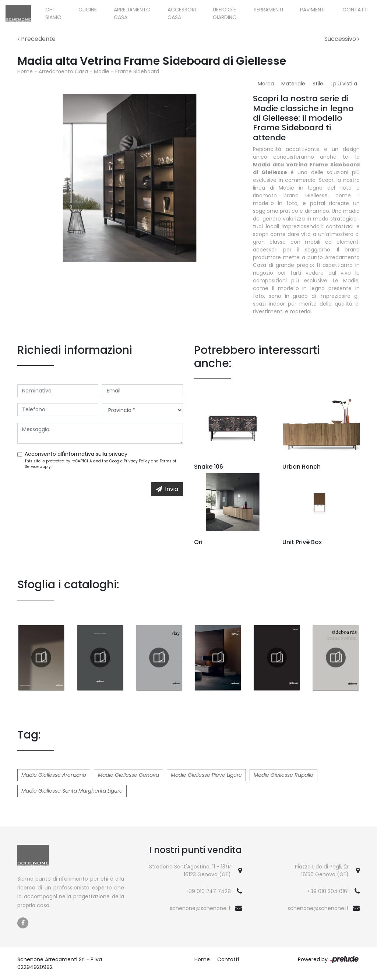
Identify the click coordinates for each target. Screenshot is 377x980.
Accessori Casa (182, 13)
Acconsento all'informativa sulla (76, 454)
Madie (102, 71)
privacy (118, 454)
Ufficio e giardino (225, 13)
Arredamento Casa (132, 13)
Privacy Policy (137, 461)
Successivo (342, 39)
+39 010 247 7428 (208, 891)
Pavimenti (313, 10)
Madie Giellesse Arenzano (54, 775)
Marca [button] (266, 84)
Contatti (355, 10)
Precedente (36, 39)
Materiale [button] (293, 84)
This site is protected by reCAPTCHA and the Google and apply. (100, 464)
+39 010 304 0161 (328, 891)
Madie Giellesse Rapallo (283, 775)
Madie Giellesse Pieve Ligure (206, 775)
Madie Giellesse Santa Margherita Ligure (72, 791)
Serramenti (268, 10)
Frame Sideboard (137, 71)
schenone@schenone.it (200, 908)
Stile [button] (318, 84)
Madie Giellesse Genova (128, 775)
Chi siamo (53, 13)
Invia (167, 489)
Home (25, 71)
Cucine (88, 10)
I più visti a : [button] (345, 84)
